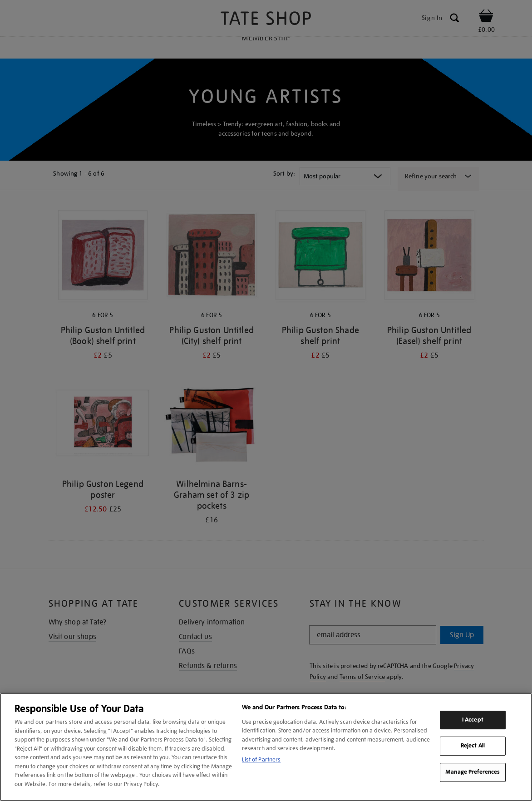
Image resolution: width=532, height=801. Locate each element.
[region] (266, 747)
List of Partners (261, 759)
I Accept (473, 720)
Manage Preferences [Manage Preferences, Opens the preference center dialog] (473, 772)
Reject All (473, 746)
